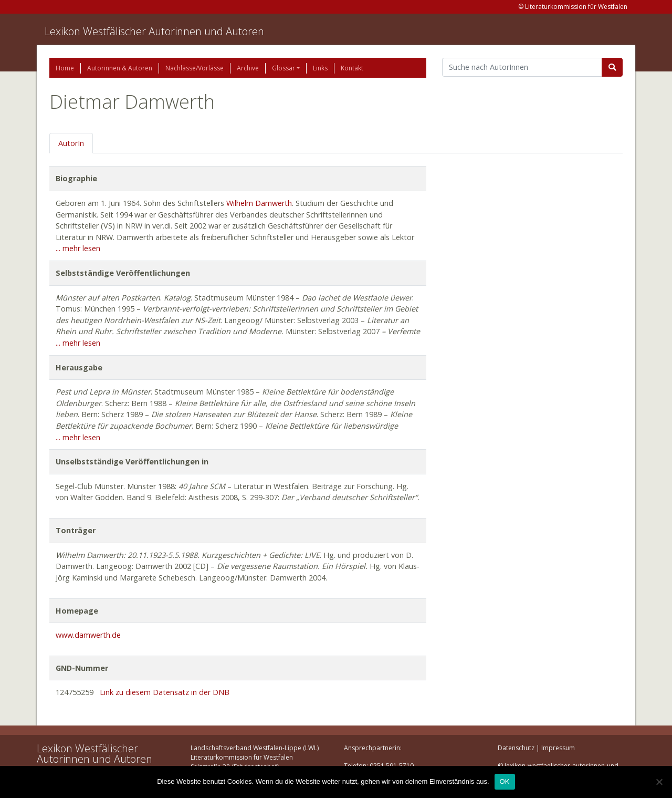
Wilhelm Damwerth (259, 203)
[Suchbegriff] (522, 67)
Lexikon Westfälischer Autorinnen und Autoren (154, 31)
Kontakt (352, 68)
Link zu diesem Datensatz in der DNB (165, 692)
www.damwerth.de (88, 635)
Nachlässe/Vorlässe (195, 68)
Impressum (558, 748)
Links (320, 68)
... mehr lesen (78, 248)
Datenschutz (516, 748)
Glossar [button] (283, 68)
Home (65, 68)
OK (505, 781)
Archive (248, 68)
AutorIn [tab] (71, 143)
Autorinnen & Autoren (120, 68)
